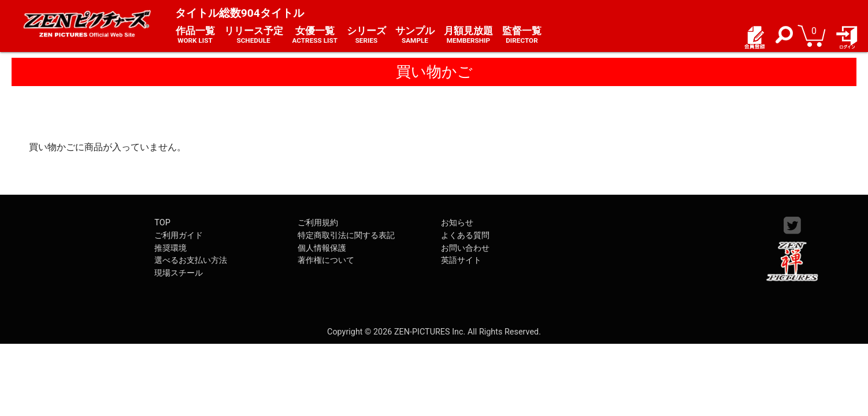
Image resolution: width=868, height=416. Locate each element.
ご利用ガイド (179, 235)
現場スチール (179, 273)
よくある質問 (465, 235)
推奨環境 (170, 248)
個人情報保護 (322, 248)
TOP (162, 223)
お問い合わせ (465, 248)
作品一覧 (195, 35)
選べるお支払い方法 (191, 260)
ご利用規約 (318, 223)
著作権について (326, 260)
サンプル (415, 35)
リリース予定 (254, 35)
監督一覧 (522, 35)
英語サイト (461, 260)
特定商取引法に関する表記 (346, 235)
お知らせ (457, 223)
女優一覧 (315, 35)
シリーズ (366, 35)
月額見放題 (468, 35)
